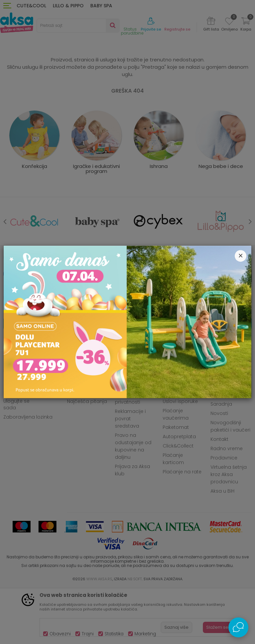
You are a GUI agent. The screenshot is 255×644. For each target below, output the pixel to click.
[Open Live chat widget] (238, 627)
